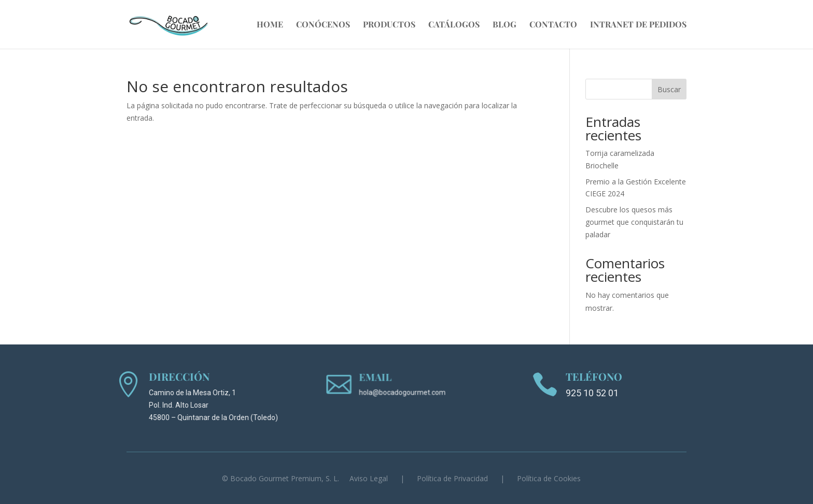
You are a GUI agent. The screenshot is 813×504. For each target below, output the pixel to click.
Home (270, 25)
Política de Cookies (549, 478)
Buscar (669, 89)
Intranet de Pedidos (638, 25)
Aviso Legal (369, 478)
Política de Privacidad (452, 478)
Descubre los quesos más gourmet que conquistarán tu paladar (634, 222)
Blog (504, 25)
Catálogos (454, 25)
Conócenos (323, 25)
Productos (389, 25)
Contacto (553, 25)
